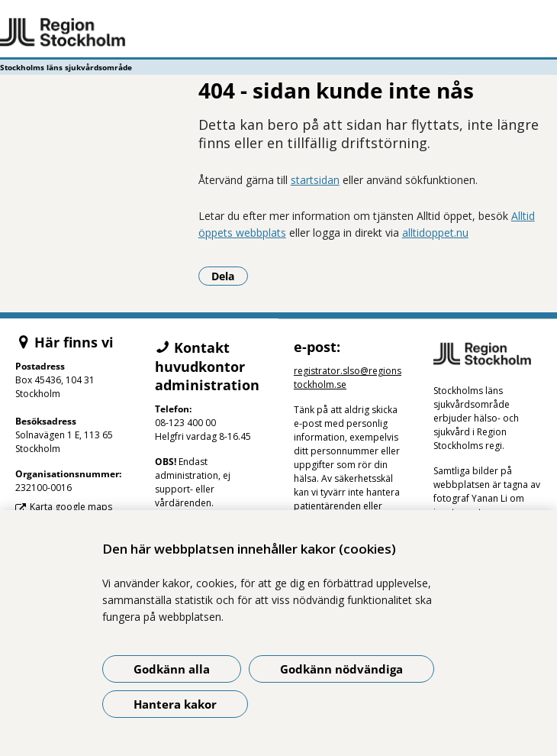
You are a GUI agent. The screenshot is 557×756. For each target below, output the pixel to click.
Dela (230, 276)
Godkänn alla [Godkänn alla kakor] (172, 669)
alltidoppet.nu (435, 233)
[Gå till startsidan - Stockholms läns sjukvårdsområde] (278, 33)
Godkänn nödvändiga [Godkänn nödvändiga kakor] (341, 669)
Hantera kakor (175, 704)
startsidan (315, 180)
